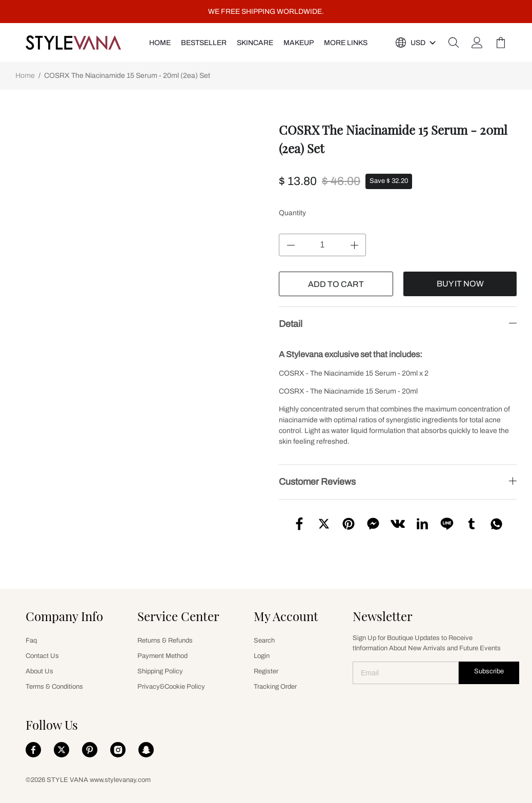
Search (264, 641)
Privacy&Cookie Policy (171, 687)
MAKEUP (299, 43)
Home (25, 76)
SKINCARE (255, 43)
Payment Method (162, 656)
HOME (160, 43)
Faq (31, 641)
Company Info (64, 616)
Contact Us (42, 656)
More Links (346, 43)
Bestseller (204, 43)
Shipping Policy (160, 671)
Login (262, 656)
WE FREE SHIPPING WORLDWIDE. (266, 12)
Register (266, 671)
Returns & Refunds (165, 641)
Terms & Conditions (54, 687)
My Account (286, 616)
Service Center (178, 616)
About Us (39, 671)
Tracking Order (275, 687)
